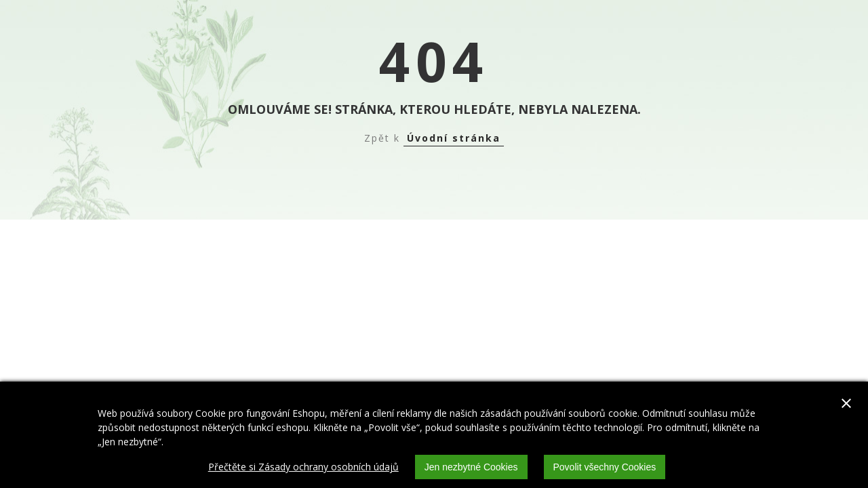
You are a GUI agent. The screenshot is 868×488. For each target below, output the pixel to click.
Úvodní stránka (454, 138)
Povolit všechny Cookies (605, 467)
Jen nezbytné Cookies (471, 467)
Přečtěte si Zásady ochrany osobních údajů (303, 467)
